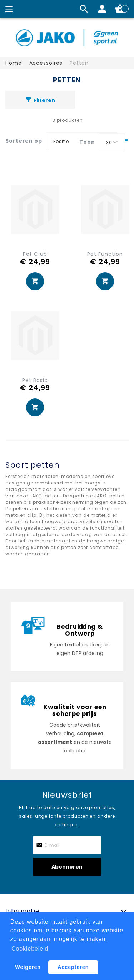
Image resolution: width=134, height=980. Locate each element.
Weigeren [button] (28, 967)
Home (14, 63)
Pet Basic (35, 380)
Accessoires (46, 63)
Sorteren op (24, 141)
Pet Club (35, 254)
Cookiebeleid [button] (30, 949)
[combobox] (112, 142)
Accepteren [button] (73, 967)
